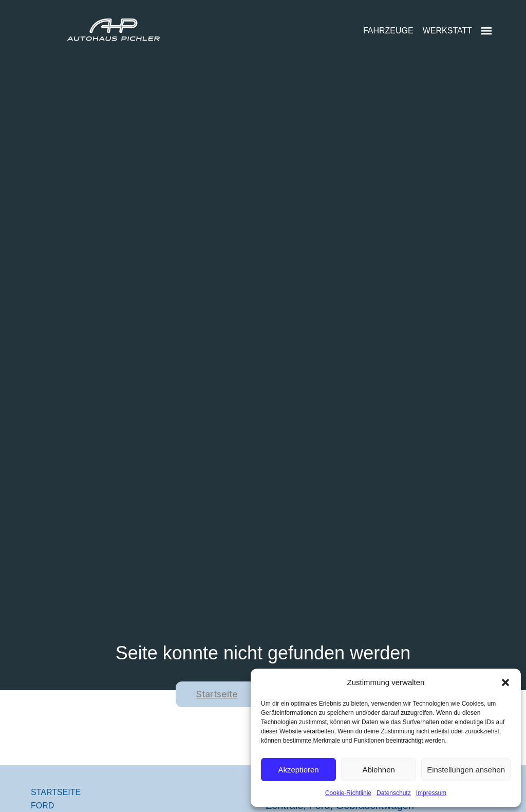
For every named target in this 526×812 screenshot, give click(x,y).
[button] (505, 682)
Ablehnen (378, 770)
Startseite (217, 694)
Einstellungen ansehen (466, 770)
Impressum (431, 793)
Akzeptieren (298, 770)
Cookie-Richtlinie (348, 793)
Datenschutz (394, 793)
